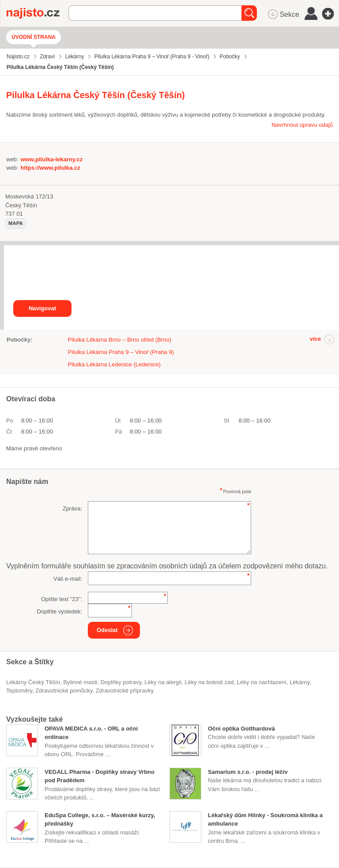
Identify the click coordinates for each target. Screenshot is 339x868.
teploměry (19, 691)
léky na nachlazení (262, 682)
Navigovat (42, 308)
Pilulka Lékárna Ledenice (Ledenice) (114, 364)
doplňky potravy (121, 682)
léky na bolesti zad (209, 682)
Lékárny (299, 682)
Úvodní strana (34, 37)
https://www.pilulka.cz (50, 168)
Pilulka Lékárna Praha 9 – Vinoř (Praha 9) (121, 352)
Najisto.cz (38, 13)
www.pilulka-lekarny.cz (51, 159)
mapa (16, 223)
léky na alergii (163, 682)
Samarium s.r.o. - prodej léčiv (248, 772)
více (315, 339)
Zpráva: (72, 508)
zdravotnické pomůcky (64, 691)
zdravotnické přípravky (125, 691)
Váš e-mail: (68, 579)
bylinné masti (80, 682)
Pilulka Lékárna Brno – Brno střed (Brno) (120, 340)
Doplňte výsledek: (59, 611)
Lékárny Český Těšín (33, 682)
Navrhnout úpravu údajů (302, 125)
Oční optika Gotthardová (241, 729)
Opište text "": (62, 599)
